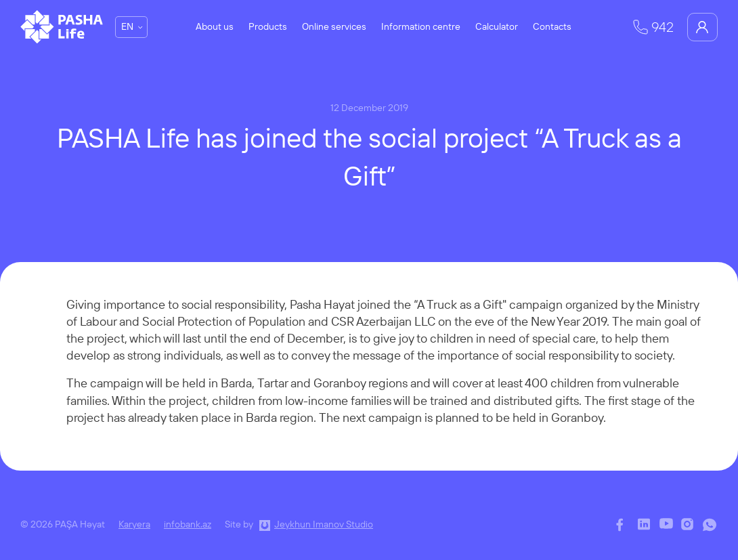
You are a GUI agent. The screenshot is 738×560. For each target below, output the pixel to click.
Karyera (134, 524)
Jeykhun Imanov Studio (324, 524)
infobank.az (188, 524)
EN (127, 26)
